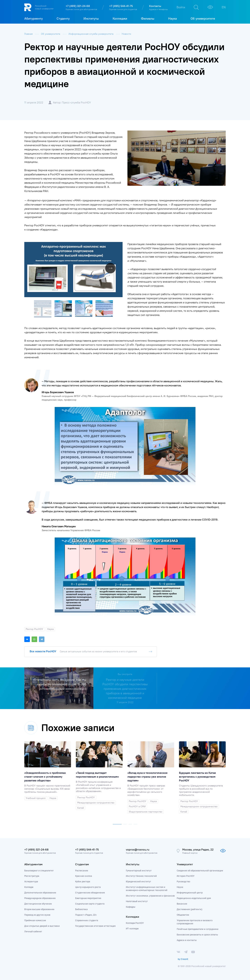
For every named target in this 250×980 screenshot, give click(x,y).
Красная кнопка (84, 876)
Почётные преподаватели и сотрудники (198, 929)
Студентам (82, 864)
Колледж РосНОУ (135, 923)
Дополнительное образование (40, 893)
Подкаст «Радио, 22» (86, 915)
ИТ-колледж (132, 928)
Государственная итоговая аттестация (95, 926)
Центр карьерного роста (88, 887)
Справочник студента (87, 920)
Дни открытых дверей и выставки (42, 926)
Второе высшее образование (39, 909)
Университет (185, 864)
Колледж (29, 887)
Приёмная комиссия (35, 920)
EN (224, 7)
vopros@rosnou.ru (138, 849)
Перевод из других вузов (37, 915)
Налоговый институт (137, 901)
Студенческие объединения (90, 893)
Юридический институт (138, 881)
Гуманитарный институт (139, 870)
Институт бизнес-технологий (141, 876)
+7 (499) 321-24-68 (78, 6)
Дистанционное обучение (38, 904)
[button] (119, 245)
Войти (181, 7)
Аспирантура (31, 881)
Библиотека (81, 909)
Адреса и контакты (187, 940)
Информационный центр (190, 893)
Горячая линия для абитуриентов (81, 9)
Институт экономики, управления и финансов (150, 896)
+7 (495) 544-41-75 (121, 6)
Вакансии (182, 904)
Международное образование (40, 898)
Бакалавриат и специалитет (39, 870)
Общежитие (183, 915)
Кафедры (131, 907)
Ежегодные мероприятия (88, 898)
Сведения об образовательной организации (200, 870)
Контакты (155, 6)
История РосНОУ (186, 876)
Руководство (183, 881)
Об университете (51, 34)
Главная (29, 34)
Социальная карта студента (90, 904)
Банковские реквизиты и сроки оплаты (197, 935)
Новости (126, 34)
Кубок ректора (83, 881)
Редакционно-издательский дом (194, 898)
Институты (133, 864)
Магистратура (32, 876)
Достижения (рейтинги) (189, 909)
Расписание (82, 870)
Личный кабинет (33, 931)
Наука (180, 887)
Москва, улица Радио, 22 (198, 849)
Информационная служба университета (91, 34)
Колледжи (132, 917)
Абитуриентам (33, 864)
